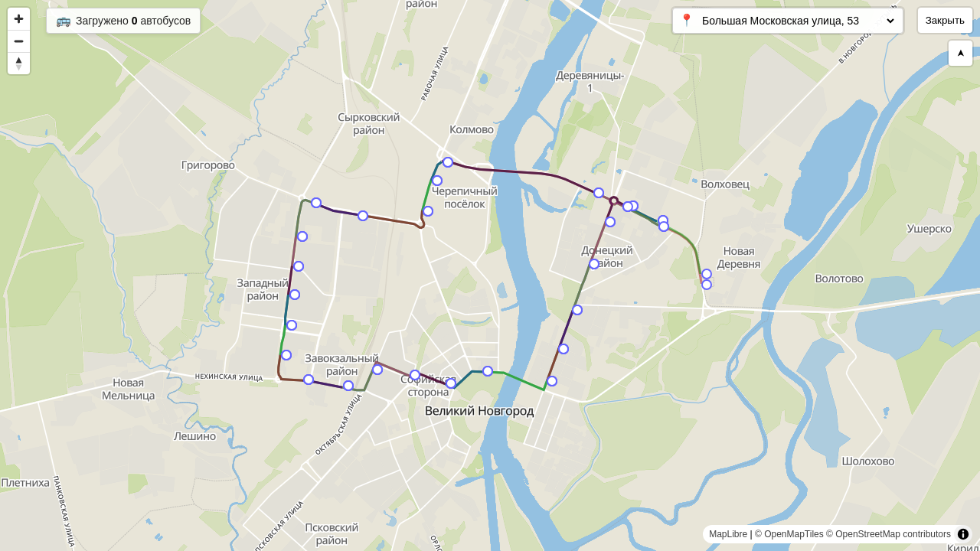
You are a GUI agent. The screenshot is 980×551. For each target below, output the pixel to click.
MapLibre (728, 534)
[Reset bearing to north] (19, 63)
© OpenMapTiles (789, 534)
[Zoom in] (19, 19)
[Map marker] (707, 285)
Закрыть (945, 20)
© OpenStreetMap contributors (889, 534)
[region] (490, 275)
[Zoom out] (19, 41)
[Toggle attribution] (963, 534)
